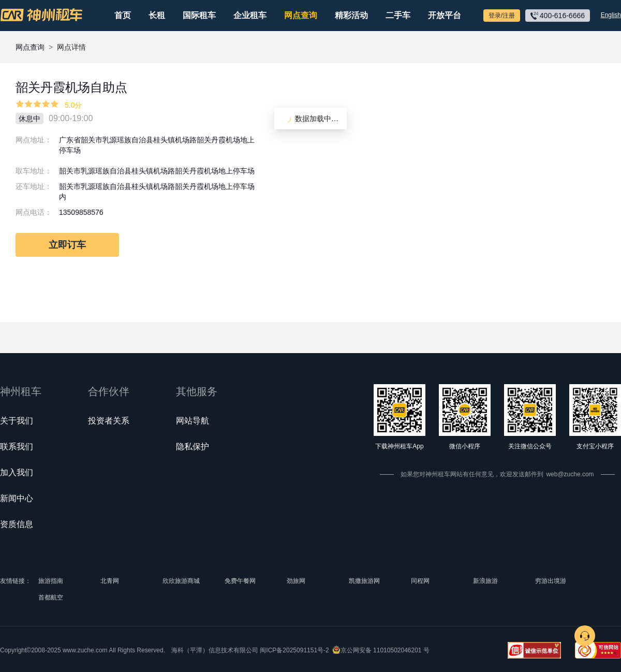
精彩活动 (351, 15)
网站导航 (193, 421)
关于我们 (17, 421)
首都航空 (51, 597)
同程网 (420, 581)
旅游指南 (51, 581)
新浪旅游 (485, 581)
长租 (157, 15)
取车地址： (34, 171)
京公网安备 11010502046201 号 (385, 650)
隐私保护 (193, 447)
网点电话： (34, 212)
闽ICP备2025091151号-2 (294, 650)
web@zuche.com (570, 474)
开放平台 (445, 15)
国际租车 (199, 15)
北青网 (110, 581)
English (611, 15)
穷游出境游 (551, 581)
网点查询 (301, 15)
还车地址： (34, 186)
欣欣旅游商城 (181, 581)
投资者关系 (109, 421)
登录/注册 (502, 16)
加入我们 (17, 472)
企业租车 (250, 15)
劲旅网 (296, 581)
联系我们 (17, 447)
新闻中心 (17, 498)
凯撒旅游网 (364, 581)
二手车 (398, 15)
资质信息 (17, 524)
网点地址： (34, 140)
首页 (123, 15)
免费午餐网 (240, 581)
